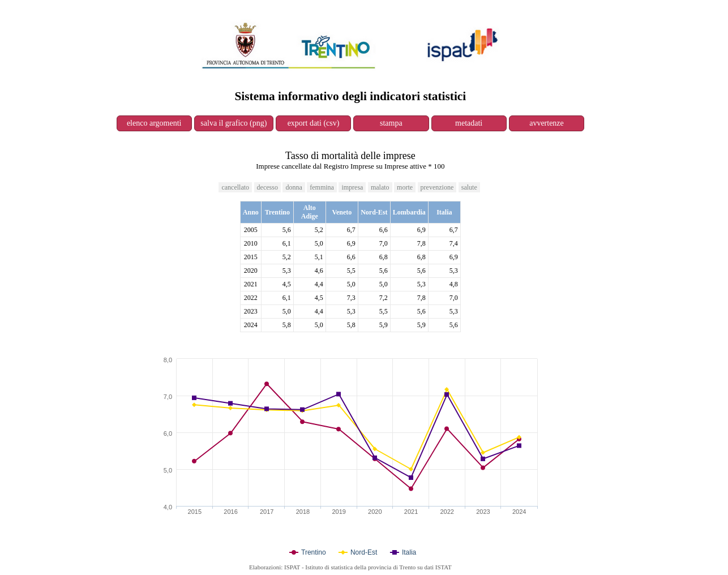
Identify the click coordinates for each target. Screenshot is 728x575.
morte (405, 187)
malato (380, 187)
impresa (352, 187)
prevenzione (437, 187)
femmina (322, 187)
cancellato (235, 187)
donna (294, 187)
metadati (469, 123)
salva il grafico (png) (234, 123)
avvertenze (547, 123)
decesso (267, 187)
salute (469, 187)
